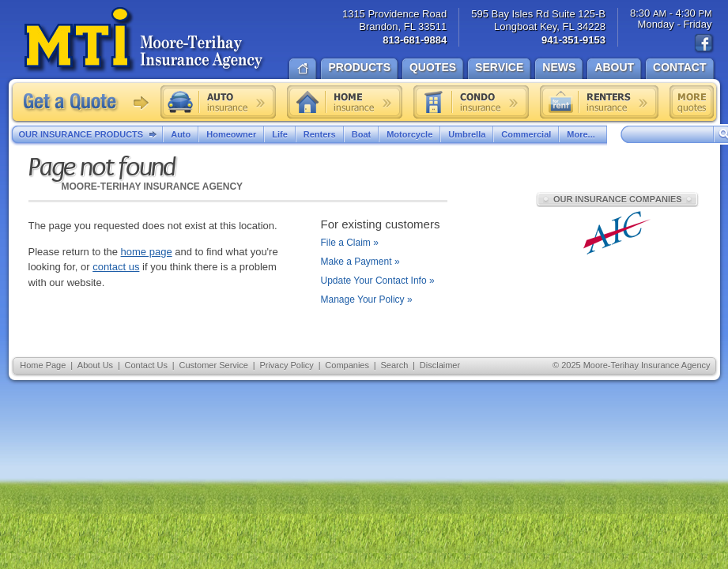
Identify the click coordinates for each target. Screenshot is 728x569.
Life (280, 134)
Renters (320, 134)
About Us (95, 365)
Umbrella (467, 134)
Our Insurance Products (91, 135)
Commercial (526, 134)
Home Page (43, 365)
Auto (181, 134)
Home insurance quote (345, 102)
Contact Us (146, 365)
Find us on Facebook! (704, 43)
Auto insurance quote (218, 102)
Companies (347, 365)
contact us (116, 267)
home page (147, 252)
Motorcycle (409, 134)
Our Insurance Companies (617, 199)
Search (394, 365)
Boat (361, 134)
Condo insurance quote (471, 102)
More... (583, 134)
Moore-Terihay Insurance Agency (145, 40)
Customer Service (213, 365)
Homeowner (231, 134)
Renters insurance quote (599, 102)
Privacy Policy (286, 365)
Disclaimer (440, 365)
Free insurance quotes (692, 102)
